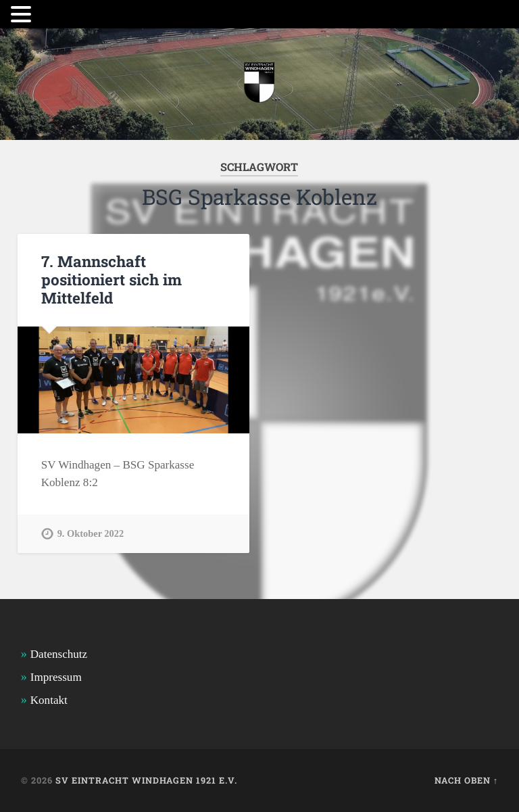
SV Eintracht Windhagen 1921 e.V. (146, 780)
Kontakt (49, 700)
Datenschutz (59, 654)
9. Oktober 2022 (91, 533)
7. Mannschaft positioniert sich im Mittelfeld (112, 279)
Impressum (56, 677)
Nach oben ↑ (466, 780)
